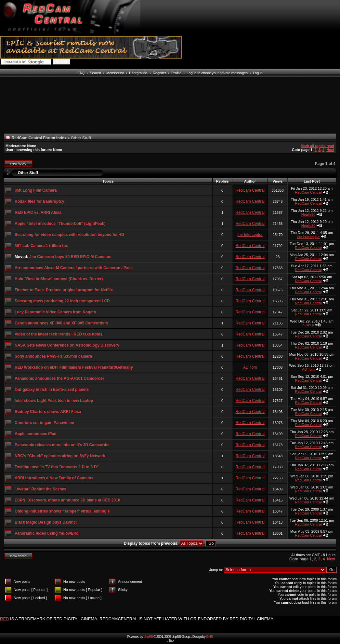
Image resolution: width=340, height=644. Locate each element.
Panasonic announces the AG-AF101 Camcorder (59, 378)
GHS (209, 637)
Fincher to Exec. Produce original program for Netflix (64, 290)
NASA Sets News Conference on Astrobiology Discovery (67, 345)
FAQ (81, 73)
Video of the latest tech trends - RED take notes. (59, 334)
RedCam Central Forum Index (39, 138)
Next (330, 150)
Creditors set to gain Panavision (44, 423)
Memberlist (115, 73)
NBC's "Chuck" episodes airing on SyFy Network (60, 456)
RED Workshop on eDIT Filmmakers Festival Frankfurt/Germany (74, 367)
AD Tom (250, 367)
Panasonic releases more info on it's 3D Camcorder (62, 445)
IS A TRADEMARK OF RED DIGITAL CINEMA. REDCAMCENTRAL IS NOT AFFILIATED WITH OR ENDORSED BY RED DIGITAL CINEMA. (142, 619)
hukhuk (308, 325)
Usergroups (138, 73)
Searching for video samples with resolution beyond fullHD (69, 235)
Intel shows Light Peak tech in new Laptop (54, 401)
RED (4, 619)
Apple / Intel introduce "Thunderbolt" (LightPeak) (60, 224)
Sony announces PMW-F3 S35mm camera (53, 356)
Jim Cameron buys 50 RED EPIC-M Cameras (70, 257)
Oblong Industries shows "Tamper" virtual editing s (62, 511)
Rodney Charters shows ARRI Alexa (48, 412)
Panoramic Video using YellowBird (47, 533)
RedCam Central (250, 190)
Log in (258, 73)
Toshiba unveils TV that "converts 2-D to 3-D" (57, 467)
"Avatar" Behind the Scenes (40, 489)
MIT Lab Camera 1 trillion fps (41, 246)
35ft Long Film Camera (36, 190)
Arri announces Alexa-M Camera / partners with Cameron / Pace (74, 268)
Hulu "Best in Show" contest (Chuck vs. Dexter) (59, 279)
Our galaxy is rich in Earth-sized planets (52, 390)
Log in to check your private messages (217, 73)
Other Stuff (28, 173)
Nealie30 (308, 214)
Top (171, 640)
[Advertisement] (27, 109)
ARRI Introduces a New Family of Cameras (54, 478)
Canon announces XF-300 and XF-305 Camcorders (61, 323)
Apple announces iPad (36, 434)
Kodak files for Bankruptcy (39, 201)
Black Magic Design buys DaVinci (46, 522)
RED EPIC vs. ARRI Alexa (38, 212)
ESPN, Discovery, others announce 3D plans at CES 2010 (67, 500)
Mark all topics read (317, 146)
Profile (176, 73)
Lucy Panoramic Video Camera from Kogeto (55, 312)
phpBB (148, 637)
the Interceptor (250, 235)
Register (159, 73)
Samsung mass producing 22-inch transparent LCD (62, 301)
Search (95, 73)
